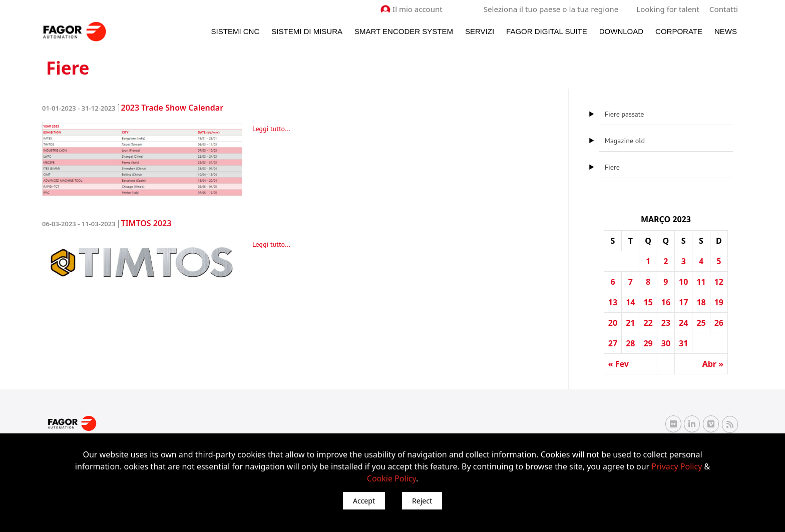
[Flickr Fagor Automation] (673, 424)
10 (683, 282)
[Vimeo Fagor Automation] (711, 424)
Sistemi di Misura (307, 31)
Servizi (480, 31)
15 (648, 302)
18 (701, 302)
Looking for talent (668, 9)
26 (719, 323)
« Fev (619, 364)
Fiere (612, 167)
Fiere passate (625, 114)
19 (719, 302)
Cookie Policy (391, 478)
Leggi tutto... (271, 129)
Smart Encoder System (404, 31)
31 (683, 343)
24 (683, 323)
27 (613, 343)
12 (719, 282)
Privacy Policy (677, 466)
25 (701, 323)
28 (630, 343)
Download (621, 31)
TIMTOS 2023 (107, 223)
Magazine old (625, 141)
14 (630, 302)
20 (613, 323)
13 (613, 302)
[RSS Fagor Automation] (730, 424)
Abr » (713, 364)
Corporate (679, 31)
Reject (422, 501)
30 (666, 343)
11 (701, 282)
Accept (364, 501)
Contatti (724, 9)
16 (666, 302)
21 (630, 323)
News (726, 31)
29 (648, 343)
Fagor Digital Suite (547, 31)
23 (666, 323)
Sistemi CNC (236, 31)
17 (683, 302)
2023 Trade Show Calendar (133, 108)
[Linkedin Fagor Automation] (692, 424)
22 (648, 323)
